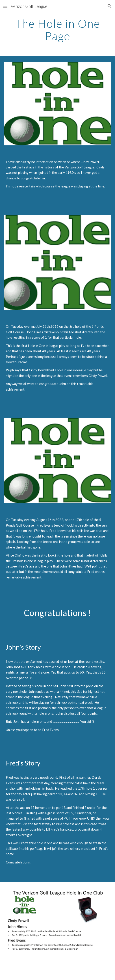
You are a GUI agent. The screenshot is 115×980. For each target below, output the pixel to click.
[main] (58, 30)
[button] (5, 6)
